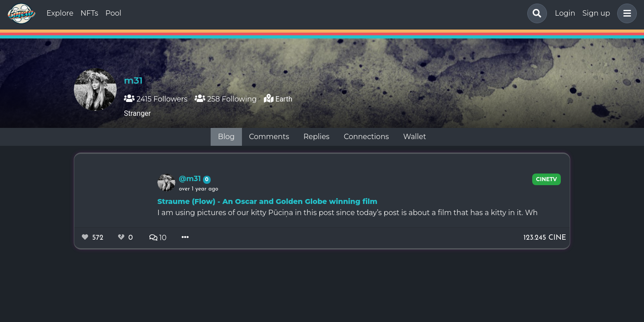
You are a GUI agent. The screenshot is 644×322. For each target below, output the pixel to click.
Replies (316, 137)
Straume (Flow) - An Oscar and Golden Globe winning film (267, 201)
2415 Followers (156, 99)
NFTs (89, 13)
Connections (366, 137)
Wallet (415, 137)
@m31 (191, 179)
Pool (114, 13)
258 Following (226, 99)
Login (565, 13)
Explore (60, 13)
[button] (625, 13)
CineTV (547, 179)
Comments (269, 137)
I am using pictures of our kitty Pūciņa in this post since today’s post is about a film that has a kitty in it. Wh (347, 213)
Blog (226, 137)
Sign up (596, 13)
